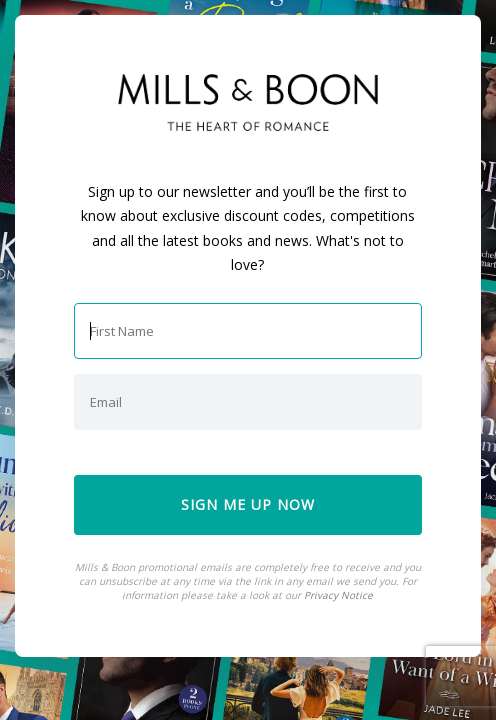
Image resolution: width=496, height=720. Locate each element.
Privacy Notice (338, 595)
